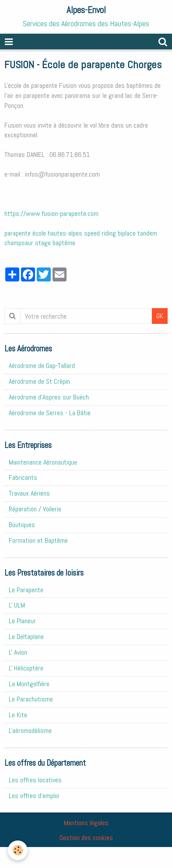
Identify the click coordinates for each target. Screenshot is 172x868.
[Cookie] (18, 850)
